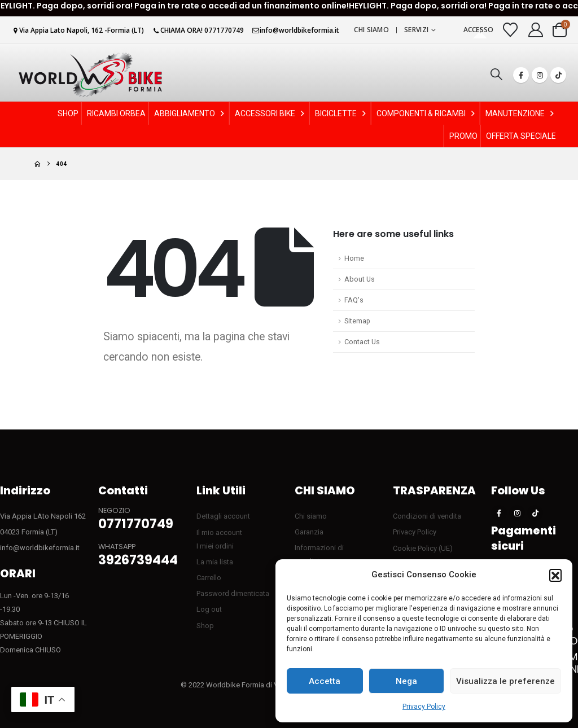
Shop (205, 626)
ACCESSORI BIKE (271, 113)
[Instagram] (540, 75)
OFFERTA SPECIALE (521, 136)
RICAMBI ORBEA (116, 113)
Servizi (416, 30)
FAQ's (354, 300)
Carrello (209, 578)
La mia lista (215, 562)
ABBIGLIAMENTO (190, 113)
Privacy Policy (424, 707)
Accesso (479, 30)
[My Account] (536, 30)
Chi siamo (371, 30)
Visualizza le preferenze (505, 681)
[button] (555, 575)
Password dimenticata (233, 593)
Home (354, 258)
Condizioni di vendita (427, 516)
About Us (360, 279)
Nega (406, 681)
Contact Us (362, 342)
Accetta (325, 681)
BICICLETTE (341, 113)
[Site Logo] (90, 75)
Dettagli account (223, 516)
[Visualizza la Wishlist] (511, 30)
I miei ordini (215, 546)
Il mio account (219, 532)
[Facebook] (521, 75)
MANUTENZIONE (521, 113)
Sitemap (357, 321)
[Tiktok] (558, 75)
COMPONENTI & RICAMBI (427, 113)
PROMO (463, 136)
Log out (209, 609)
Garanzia (309, 532)
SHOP (68, 113)
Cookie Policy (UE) (423, 548)
